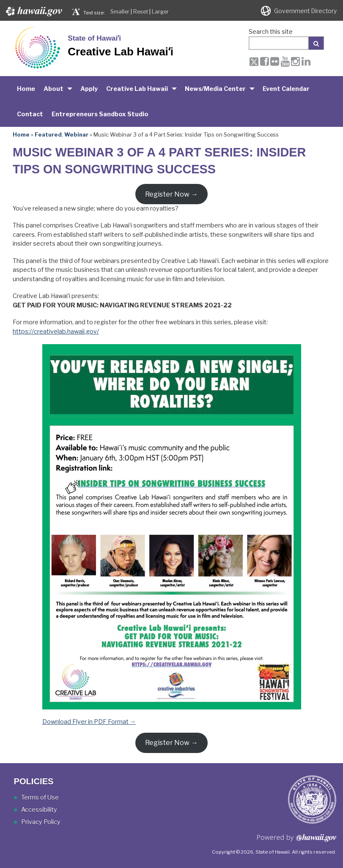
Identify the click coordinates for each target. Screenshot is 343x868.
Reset (141, 12)
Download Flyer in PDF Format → (89, 722)
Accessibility (39, 810)
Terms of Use (40, 797)
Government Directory (305, 11)
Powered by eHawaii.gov (297, 841)
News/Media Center (215, 89)
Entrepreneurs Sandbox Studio (100, 114)
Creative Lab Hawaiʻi (121, 52)
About (54, 89)
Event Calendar (286, 89)
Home (26, 89)
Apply (89, 89)
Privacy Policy (41, 822)
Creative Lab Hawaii (137, 89)
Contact (30, 114)
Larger (160, 12)
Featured (48, 134)
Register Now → (171, 194)
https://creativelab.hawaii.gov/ (56, 331)
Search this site (271, 32)
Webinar (76, 134)
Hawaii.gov (33, 11)
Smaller (120, 12)
